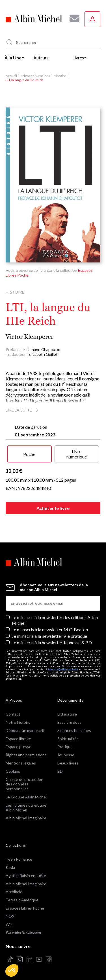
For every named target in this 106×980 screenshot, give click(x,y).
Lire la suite (23, 410)
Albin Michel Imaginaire (26, 818)
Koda (10, 867)
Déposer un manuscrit (25, 730)
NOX (10, 916)
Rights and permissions (26, 755)
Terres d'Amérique (22, 900)
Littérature (67, 714)
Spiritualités (68, 739)
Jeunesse (66, 755)
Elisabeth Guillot (43, 354)
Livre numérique (77, 454)
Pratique (65, 747)
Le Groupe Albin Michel (26, 797)
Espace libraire (18, 739)
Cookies (13, 771)
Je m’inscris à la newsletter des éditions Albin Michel (55, 620)
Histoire (60, 76)
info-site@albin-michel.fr (63, 669)
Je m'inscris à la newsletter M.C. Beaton (50, 629)
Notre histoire (18, 722)
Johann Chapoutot (44, 349)
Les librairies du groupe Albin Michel (26, 807)
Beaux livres (68, 763)
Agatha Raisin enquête (26, 875)
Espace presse (19, 747)
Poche (29, 454)
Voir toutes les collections (23, 932)
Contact (13, 714)
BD (60, 771)
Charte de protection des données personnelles (24, 784)
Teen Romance (19, 859)
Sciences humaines (35, 76)
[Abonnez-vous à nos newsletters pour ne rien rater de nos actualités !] (72, 18)
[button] (12, 970)
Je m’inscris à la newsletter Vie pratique (49, 636)
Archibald (14, 892)
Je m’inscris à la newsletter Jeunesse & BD (52, 642)
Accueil (11, 76)
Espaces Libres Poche (25, 908)
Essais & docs (69, 722)
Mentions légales (21, 763)
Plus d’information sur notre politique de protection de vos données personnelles (53, 677)
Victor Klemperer (30, 337)
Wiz (9, 924)
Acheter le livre (53, 508)
